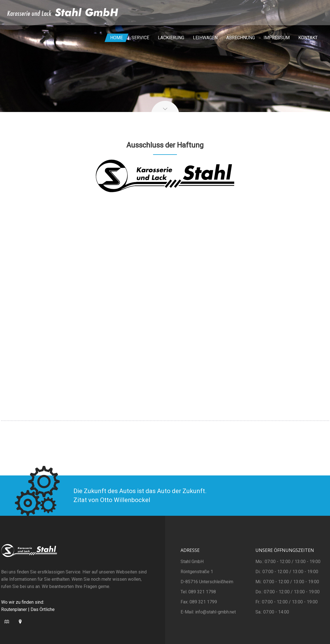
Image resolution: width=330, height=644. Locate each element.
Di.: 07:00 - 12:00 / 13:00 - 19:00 (287, 572)
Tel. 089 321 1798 (198, 592)
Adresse (190, 550)
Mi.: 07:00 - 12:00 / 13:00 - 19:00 (287, 582)
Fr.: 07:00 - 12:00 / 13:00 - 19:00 (287, 602)
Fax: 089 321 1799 (199, 602)
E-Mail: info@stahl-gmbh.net (208, 612)
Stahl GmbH (192, 562)
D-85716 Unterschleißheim (207, 582)
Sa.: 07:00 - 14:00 (272, 612)
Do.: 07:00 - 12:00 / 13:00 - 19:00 (288, 592)
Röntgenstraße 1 (197, 572)
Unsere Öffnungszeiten (285, 550)
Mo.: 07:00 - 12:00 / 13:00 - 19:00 (288, 562)
